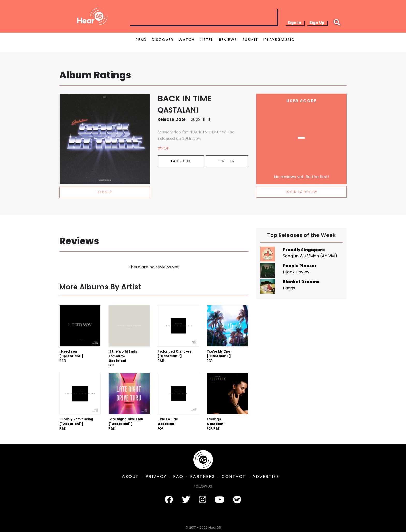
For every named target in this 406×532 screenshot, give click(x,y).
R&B (63, 361)
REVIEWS (228, 40)
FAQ (178, 477)
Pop (111, 365)
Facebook (181, 161)
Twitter (227, 161)
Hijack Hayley (296, 272)
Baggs (289, 288)
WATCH (187, 40)
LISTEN (207, 40)
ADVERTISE (266, 477)
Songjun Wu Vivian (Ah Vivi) (310, 256)
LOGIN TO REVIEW (302, 192)
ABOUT (130, 477)
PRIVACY (156, 477)
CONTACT (234, 477)
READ (141, 40)
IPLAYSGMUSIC (279, 40)
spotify (105, 192)
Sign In (294, 23)
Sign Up (317, 23)
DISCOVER (163, 40)
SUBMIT (250, 40)
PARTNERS (202, 477)
